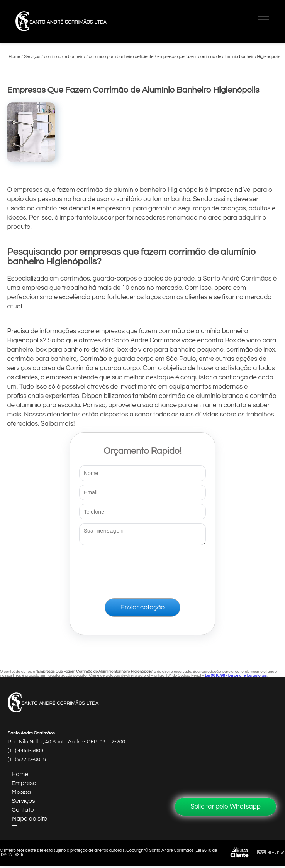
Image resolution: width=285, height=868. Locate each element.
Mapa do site (29, 821)
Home (20, 777)
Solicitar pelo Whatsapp (226, 807)
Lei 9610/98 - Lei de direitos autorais (236, 678)
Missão (21, 794)
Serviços (23, 803)
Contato (23, 812)
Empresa (24, 785)
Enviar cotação (142, 610)
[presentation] (142, 570)
